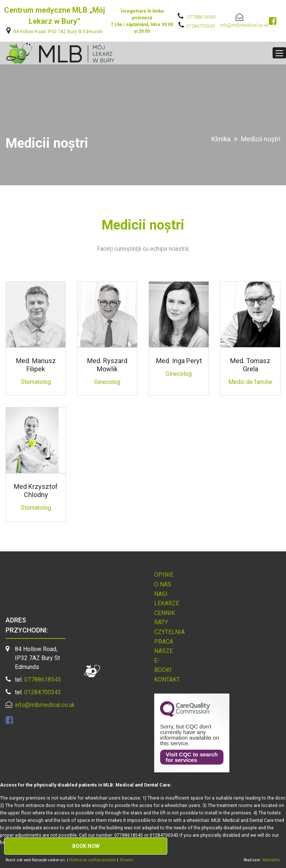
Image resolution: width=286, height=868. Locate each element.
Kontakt (167, 680)
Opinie (164, 575)
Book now (86, 846)
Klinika (221, 139)
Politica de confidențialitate (93, 860)
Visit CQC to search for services (192, 757)
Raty (161, 622)
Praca (164, 642)
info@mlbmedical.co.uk (244, 25)
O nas (163, 584)
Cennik (165, 613)
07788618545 (201, 17)
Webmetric (271, 860)
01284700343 (201, 26)
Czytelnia (169, 632)
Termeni (126, 860)
